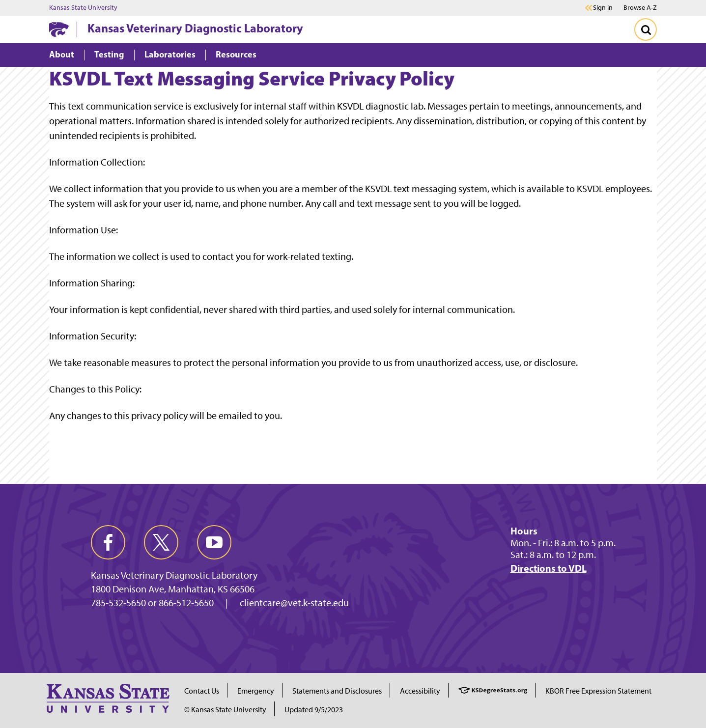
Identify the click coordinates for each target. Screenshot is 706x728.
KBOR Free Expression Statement (598, 691)
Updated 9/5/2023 (314, 710)
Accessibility (420, 691)
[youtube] (214, 542)
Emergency (256, 691)
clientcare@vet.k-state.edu (294, 603)
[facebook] (108, 542)
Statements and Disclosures (337, 691)
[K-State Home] (59, 29)
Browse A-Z (640, 8)
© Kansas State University (225, 710)
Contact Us (202, 691)
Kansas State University (83, 8)
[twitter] (161, 542)
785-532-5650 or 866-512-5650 (152, 603)
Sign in (603, 8)
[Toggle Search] (646, 29)
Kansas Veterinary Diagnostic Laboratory (195, 28)
